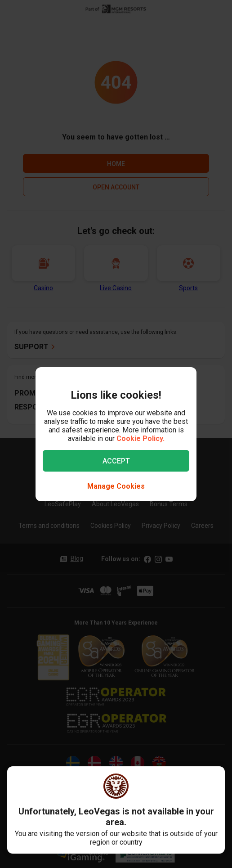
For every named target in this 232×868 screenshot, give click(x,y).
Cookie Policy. (141, 438)
